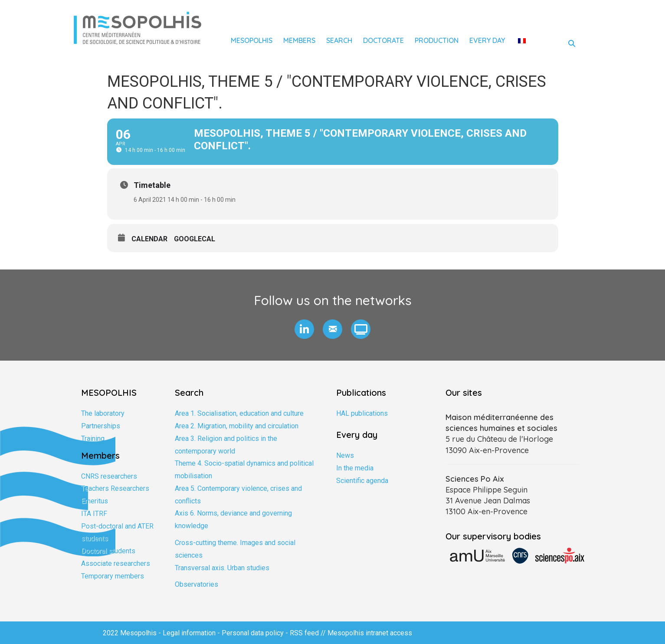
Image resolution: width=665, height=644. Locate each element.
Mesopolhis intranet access (370, 633)
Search (339, 40)
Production (437, 40)
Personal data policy (253, 633)
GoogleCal (195, 239)
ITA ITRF (94, 514)
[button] (304, 329)
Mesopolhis (252, 40)
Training (93, 439)
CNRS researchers (109, 476)
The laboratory (103, 413)
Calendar (149, 239)
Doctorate (383, 40)
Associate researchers (116, 563)
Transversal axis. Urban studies (222, 568)
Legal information (189, 633)
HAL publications (362, 413)
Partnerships (101, 426)
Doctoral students (108, 551)
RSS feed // (309, 633)
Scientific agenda (362, 481)
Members (299, 40)
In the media (355, 468)
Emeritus (95, 501)
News (345, 455)
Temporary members (113, 576)
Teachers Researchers (115, 488)
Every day (487, 40)
